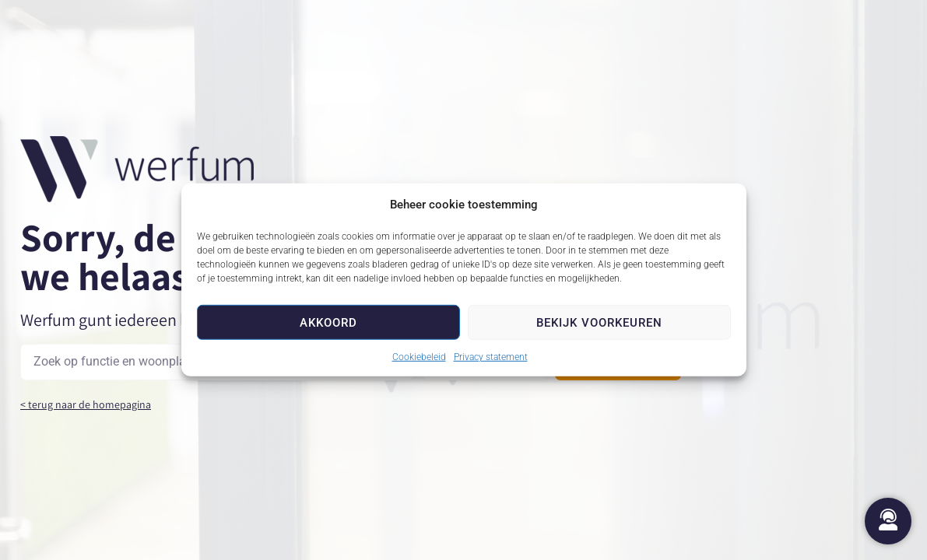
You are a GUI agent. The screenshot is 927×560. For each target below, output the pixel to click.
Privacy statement (491, 357)
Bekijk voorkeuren (599, 322)
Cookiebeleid (419, 357)
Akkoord (328, 322)
